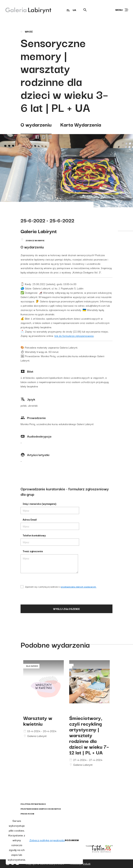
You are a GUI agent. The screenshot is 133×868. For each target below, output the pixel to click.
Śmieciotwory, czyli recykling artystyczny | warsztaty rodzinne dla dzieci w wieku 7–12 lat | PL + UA (89, 735)
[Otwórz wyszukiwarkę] (85, 10)
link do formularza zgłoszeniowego (74, 336)
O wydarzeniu (36, 124)
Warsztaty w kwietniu (38, 721)
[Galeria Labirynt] (26, 10)
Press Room (27, 814)
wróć (26, 31)
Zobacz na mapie (35, 240)
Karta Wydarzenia (81, 124)
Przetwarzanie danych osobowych (41, 809)
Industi (87, 864)
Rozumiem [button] (72, 840)
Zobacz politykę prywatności (47, 840)
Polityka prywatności (33, 804)
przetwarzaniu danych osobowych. (79, 587)
